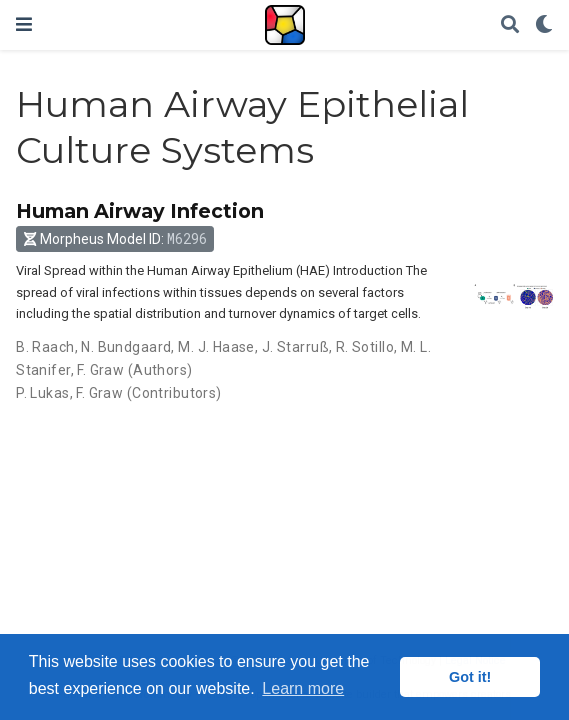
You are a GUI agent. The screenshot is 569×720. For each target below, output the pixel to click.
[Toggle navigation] (24, 24)
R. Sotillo (365, 347)
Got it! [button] (470, 677)
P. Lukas (42, 393)
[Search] (510, 25)
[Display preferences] (544, 25)
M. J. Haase (216, 347)
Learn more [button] (303, 688)
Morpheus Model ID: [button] (115, 238)
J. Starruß (295, 347)
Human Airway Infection (140, 211)
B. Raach (45, 347)
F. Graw (100, 370)
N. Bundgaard (126, 347)
